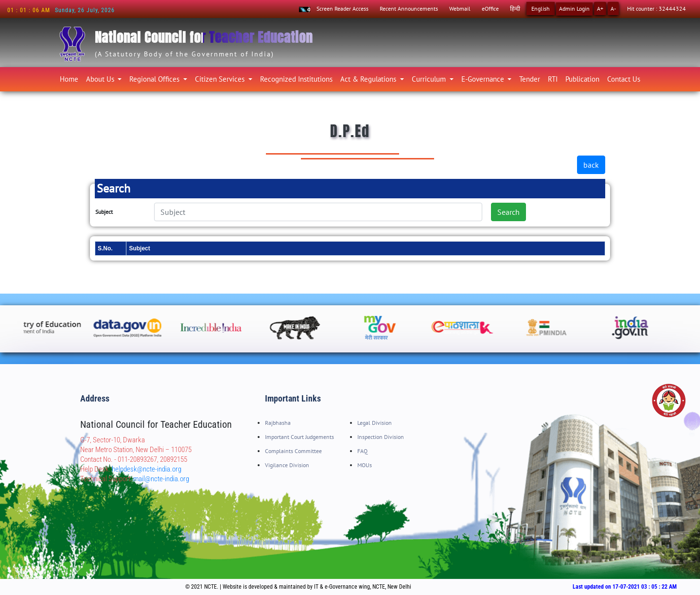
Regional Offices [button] (155, 79)
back (591, 165)
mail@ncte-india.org (161, 479)
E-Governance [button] (484, 79)
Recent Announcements (409, 9)
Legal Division (375, 423)
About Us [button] (101, 79)
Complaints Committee (293, 451)
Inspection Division (381, 437)
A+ (600, 9)
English (541, 9)
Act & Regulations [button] (369, 79)
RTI (553, 79)
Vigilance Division (287, 465)
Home (71, 78)
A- (613, 9)
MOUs (365, 465)
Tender (530, 79)
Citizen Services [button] (221, 79)
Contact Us (624, 79)
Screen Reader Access (342, 9)
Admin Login (574, 9)
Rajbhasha (278, 423)
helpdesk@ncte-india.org (147, 469)
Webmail (460, 9)
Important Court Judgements (299, 437)
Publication (582, 79)
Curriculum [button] (430, 79)
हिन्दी (515, 9)
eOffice (490, 9)
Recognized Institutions (296, 79)
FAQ (362, 451)
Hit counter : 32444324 (656, 9)
